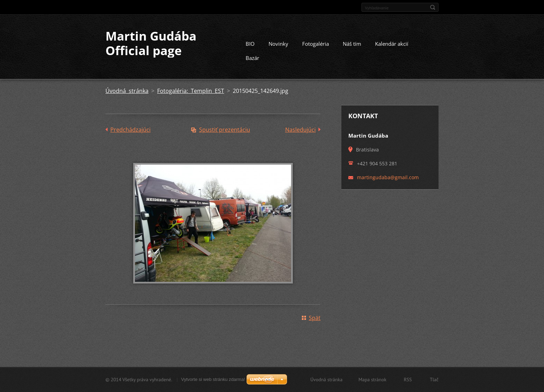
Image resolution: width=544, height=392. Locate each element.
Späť (315, 318)
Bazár (252, 58)
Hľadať (433, 7)
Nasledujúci (300, 130)
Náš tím (352, 44)
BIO (250, 44)
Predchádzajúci (130, 130)
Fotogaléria (316, 44)
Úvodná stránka (127, 91)
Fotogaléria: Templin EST (191, 91)
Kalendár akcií (392, 44)
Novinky (278, 44)
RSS (408, 380)
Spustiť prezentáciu (225, 130)
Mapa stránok (372, 380)
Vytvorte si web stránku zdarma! (213, 379)
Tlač (434, 380)
